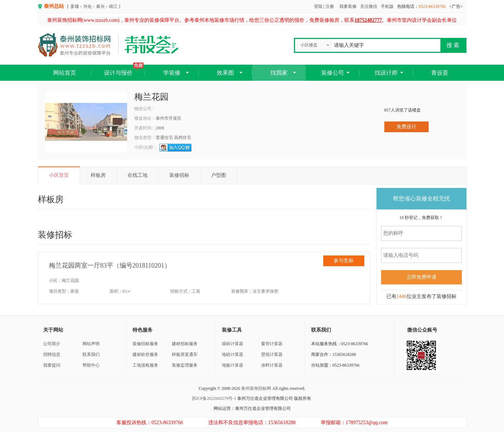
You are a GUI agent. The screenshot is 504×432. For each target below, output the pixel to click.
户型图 (219, 175)
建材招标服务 (185, 344)
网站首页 (65, 73)
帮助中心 (91, 365)
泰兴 (100, 6)
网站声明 (91, 344)
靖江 (113, 6)
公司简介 (52, 344)
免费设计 (406, 127)
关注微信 (369, 6)
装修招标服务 (145, 344)
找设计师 (386, 73)
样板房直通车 (185, 354)
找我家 (279, 73)
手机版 (387, 6)
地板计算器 (233, 365)
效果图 (225, 73)
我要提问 (52, 365)
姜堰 (75, 6)
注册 (330, 6)
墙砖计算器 (233, 344)
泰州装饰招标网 (256, 388)
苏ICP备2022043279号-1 (214, 398)
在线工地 (138, 175)
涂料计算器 (272, 365)
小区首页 (59, 175)
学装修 (172, 73)
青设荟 (440, 73)
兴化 (88, 6)
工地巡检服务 (145, 365)
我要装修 (348, 6)
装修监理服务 (185, 365)
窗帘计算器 (272, 344)
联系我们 (91, 354)
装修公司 (333, 73)
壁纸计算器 (272, 354)
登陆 (318, 6)
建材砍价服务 (145, 354)
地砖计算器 (233, 354)
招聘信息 (52, 354)
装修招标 (179, 175)
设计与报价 (124, 70)
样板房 (98, 175)
